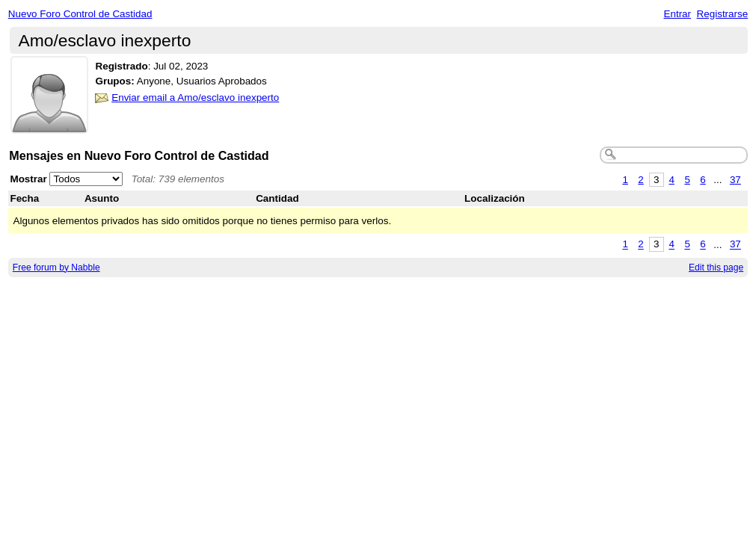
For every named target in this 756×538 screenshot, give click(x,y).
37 (735, 180)
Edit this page (716, 268)
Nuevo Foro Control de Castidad (80, 14)
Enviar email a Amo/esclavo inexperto (195, 98)
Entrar (677, 14)
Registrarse (723, 14)
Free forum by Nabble (56, 268)
